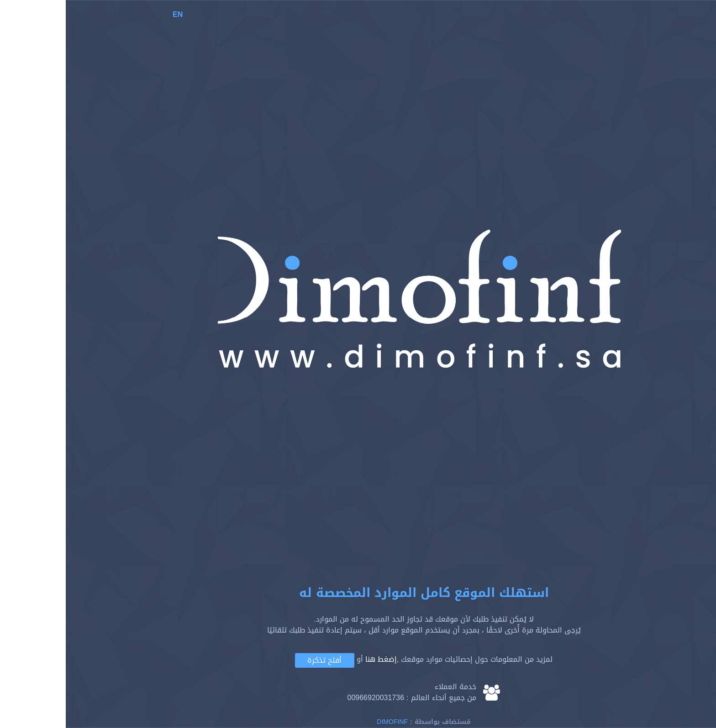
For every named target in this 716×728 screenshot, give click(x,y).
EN (112, 14)
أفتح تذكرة (259, 660)
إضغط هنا (315, 659)
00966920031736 (310, 698)
